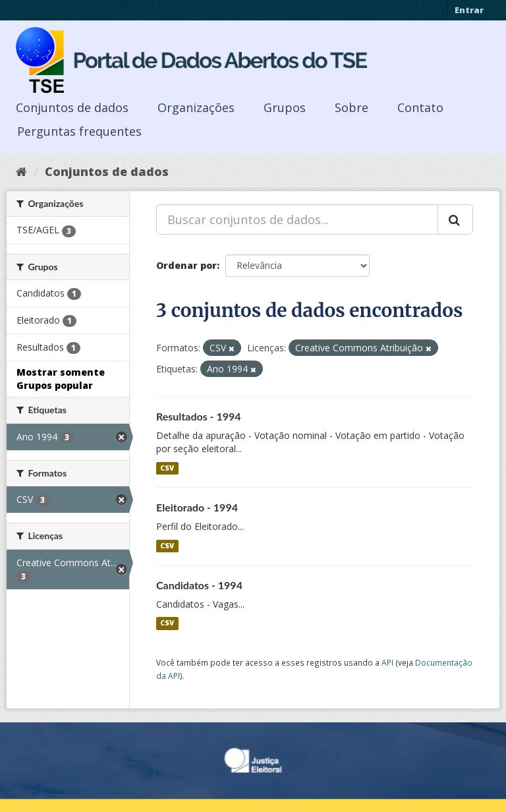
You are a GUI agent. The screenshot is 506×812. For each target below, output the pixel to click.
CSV (167, 468)
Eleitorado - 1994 (197, 507)
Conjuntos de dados (72, 107)
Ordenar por (186, 265)
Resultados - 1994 (199, 416)
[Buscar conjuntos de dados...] (297, 219)
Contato (420, 107)
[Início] (21, 171)
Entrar (469, 10)
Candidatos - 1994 (199, 585)
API (387, 662)
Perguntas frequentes (79, 131)
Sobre (351, 107)
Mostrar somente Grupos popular (61, 379)
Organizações (196, 107)
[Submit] (455, 219)
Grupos (285, 107)
